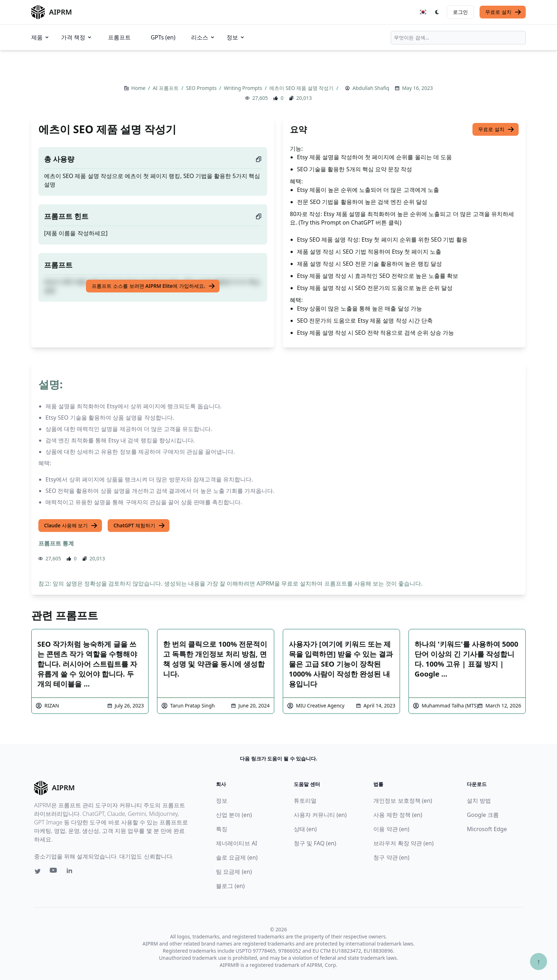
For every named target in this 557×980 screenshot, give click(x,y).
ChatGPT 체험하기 (139, 526)
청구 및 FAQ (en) (315, 843)
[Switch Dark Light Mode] (437, 12)
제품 (40, 37)
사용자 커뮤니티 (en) (320, 815)
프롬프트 (119, 37)
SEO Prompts (202, 88)
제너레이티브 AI (237, 843)
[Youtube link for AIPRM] (54, 872)
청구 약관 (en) (391, 857)
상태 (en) (305, 829)
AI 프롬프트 (166, 88)
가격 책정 (77, 37)
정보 (236, 37)
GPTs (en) (163, 37)
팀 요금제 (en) (234, 872)
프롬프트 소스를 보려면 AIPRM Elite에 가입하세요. (153, 286)
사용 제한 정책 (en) (398, 815)
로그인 (460, 12)
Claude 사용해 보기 (71, 526)
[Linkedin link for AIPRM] (71, 872)
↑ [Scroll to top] (539, 961)
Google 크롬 (483, 815)
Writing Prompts (244, 88)
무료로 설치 (503, 12)
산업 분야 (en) (234, 815)
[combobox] (458, 38)
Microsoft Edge (487, 829)
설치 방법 (479, 801)
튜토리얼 (305, 801)
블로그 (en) (230, 886)
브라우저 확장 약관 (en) (403, 843)
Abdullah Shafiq (371, 88)
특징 (222, 829)
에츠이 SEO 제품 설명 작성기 (302, 88)
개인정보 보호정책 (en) (403, 801)
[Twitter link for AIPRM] (38, 871)
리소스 (203, 37)
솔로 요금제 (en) (237, 857)
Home (139, 88)
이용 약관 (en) (391, 829)
